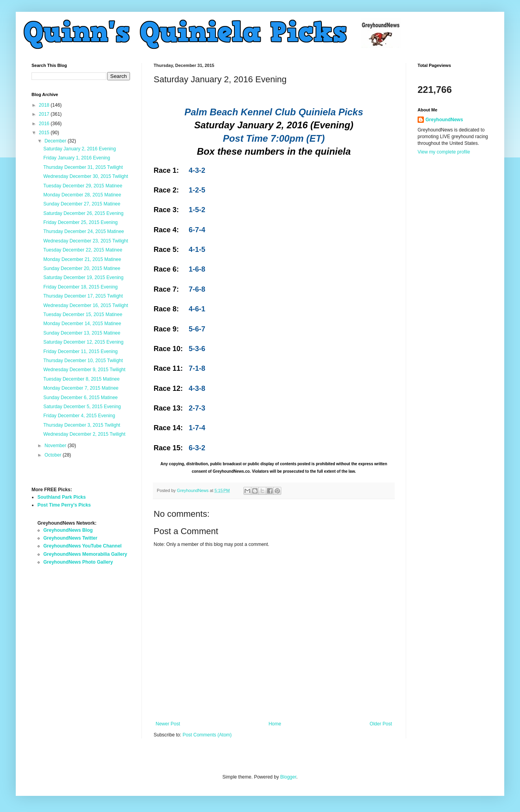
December (56, 141)
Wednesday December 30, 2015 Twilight (86, 176)
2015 (45, 133)
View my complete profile (444, 152)
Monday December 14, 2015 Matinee (82, 324)
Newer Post (168, 724)
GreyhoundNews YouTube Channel (83, 546)
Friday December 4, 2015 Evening (79, 416)
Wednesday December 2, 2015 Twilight (84, 434)
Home (275, 724)
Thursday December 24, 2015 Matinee (84, 231)
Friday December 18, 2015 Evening (81, 287)
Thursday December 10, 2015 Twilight (83, 361)
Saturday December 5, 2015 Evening (82, 407)
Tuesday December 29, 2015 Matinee (83, 186)
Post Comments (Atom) (207, 735)
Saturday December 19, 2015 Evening (83, 277)
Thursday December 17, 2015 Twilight (83, 296)
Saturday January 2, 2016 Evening (80, 149)
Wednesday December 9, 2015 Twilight (84, 370)
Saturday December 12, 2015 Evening (83, 342)
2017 (45, 114)
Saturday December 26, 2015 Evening (83, 213)
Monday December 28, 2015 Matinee (82, 195)
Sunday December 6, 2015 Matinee (81, 398)
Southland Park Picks (62, 497)
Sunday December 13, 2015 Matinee (82, 333)
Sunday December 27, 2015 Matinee (82, 204)
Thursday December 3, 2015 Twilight (82, 425)
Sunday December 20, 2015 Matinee (82, 268)
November (56, 446)
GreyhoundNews (444, 120)
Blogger (288, 777)
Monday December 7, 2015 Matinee (81, 388)
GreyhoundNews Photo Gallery (78, 562)
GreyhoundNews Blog (68, 530)
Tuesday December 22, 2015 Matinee (83, 250)
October (54, 455)
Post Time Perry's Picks (64, 505)
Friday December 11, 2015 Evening (81, 351)
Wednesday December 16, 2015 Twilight (86, 305)
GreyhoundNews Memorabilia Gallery (85, 554)
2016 (45, 124)
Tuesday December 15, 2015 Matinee (83, 314)
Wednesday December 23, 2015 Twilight (86, 241)
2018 (45, 105)
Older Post (381, 724)
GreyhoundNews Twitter (70, 538)
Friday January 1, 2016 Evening (77, 158)
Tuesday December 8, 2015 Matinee (82, 379)
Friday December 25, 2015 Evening (81, 222)
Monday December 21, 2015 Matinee (82, 259)
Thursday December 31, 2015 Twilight (83, 167)
